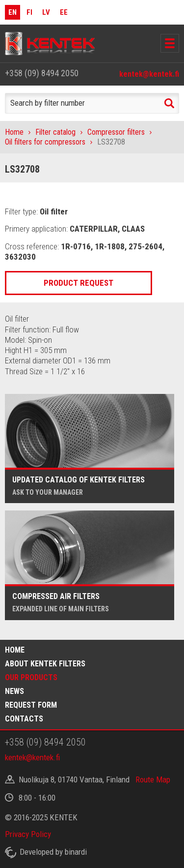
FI (29, 12)
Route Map (153, 779)
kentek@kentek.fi (149, 74)
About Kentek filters (45, 664)
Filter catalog (55, 132)
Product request (79, 283)
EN (13, 12)
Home (14, 132)
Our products (31, 677)
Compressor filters (116, 132)
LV (46, 12)
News (14, 691)
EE (64, 12)
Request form (31, 705)
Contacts (24, 719)
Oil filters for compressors (45, 142)
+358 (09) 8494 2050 (42, 73)
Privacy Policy (28, 834)
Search (169, 103)
